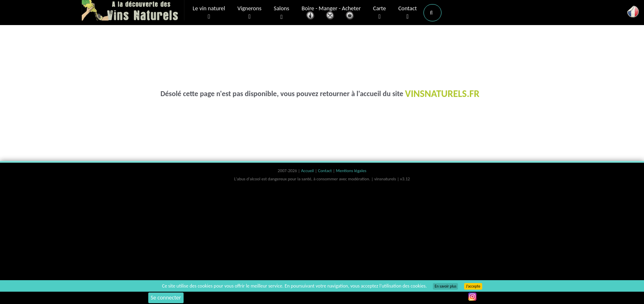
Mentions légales (351, 171)
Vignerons (250, 13)
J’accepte (473, 286)
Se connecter (166, 298)
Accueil (308, 171)
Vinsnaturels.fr (133, 11)
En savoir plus (445, 286)
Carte (379, 13)
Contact (408, 13)
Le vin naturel (209, 13)
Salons (282, 13)
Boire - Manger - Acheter (331, 13)
